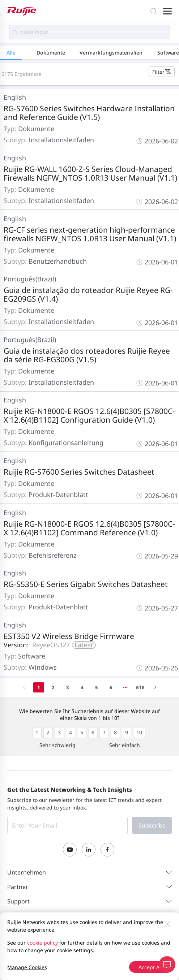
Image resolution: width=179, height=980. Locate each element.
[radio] (37, 733)
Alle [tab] (11, 53)
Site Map (40, 942)
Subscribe (152, 825)
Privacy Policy (71, 942)
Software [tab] (168, 53)
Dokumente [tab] (51, 53)
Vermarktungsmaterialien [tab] (111, 53)
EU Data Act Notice (74, 951)
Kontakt (16, 942)
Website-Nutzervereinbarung (127, 942)
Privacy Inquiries (27, 951)
